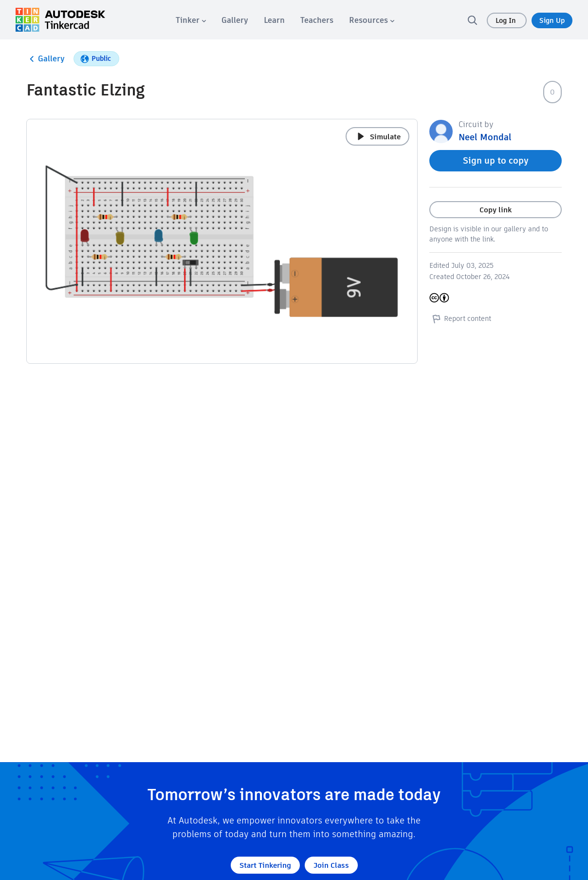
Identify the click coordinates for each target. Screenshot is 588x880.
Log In (507, 20)
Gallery (46, 59)
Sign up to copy (496, 160)
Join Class (331, 865)
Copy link (496, 210)
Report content (460, 318)
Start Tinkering (265, 865)
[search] (472, 20)
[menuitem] (191, 20)
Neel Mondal (485, 137)
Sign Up (552, 20)
